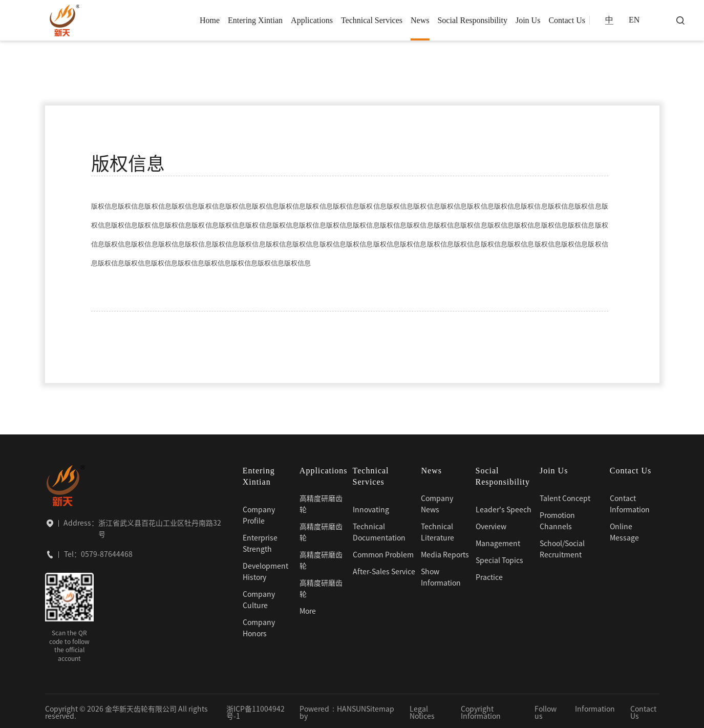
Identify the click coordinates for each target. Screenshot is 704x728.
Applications (312, 20)
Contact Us (567, 20)
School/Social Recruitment (562, 547)
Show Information (441, 575)
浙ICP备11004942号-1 (255, 711)
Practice (489, 575)
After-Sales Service (384, 570)
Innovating (371, 508)
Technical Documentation (379, 530)
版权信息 (123, 79)
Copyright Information (481, 711)
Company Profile (259, 513)
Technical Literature (438, 530)
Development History (265, 570)
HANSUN (351, 707)
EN (634, 20)
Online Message (624, 530)
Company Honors (259, 626)
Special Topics (499, 558)
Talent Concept (565, 496)
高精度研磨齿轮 (321, 502)
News (420, 20)
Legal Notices (422, 711)
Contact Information (630, 502)
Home (210, 20)
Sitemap (380, 707)
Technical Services (372, 20)
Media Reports (445, 553)
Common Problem (383, 553)
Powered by (314, 711)
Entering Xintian (255, 20)
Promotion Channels (557, 519)
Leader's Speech (504, 508)
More (308, 609)
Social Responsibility (472, 20)
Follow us (546, 711)
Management (498, 542)
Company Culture (259, 598)
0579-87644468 (107, 552)
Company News (437, 502)
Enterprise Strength (260, 542)
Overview (491, 525)
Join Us (528, 20)
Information (595, 707)
